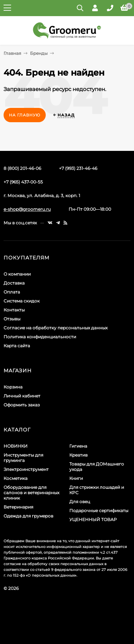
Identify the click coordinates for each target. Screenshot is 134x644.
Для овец (80, 502)
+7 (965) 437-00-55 (23, 182)
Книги (76, 478)
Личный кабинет (22, 396)
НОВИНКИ (16, 446)
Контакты (14, 310)
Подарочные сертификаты (99, 511)
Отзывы (12, 319)
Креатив (78, 455)
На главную (25, 115)
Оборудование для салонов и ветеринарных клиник (31, 493)
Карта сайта (17, 346)
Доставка (14, 283)
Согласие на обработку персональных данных (56, 328)
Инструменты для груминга (23, 458)
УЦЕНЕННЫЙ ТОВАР (93, 519)
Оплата (12, 292)
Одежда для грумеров (28, 516)
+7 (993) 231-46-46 (78, 168)
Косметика (16, 478)
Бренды (39, 53)
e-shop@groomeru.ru (27, 209)
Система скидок (22, 301)
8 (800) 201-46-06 (22, 168)
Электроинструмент (26, 469)
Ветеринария (18, 507)
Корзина (13, 387)
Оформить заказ (22, 405)
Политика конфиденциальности (40, 337)
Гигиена (78, 446)
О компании (17, 274)
